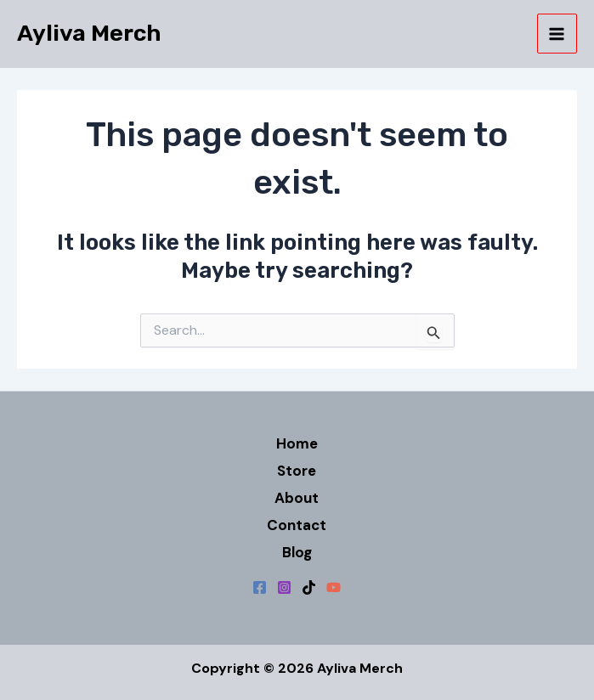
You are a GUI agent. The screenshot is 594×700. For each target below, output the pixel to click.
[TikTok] (309, 587)
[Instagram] (284, 587)
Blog (297, 552)
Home (297, 443)
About (297, 498)
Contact (297, 525)
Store (297, 471)
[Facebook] (260, 587)
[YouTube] (334, 587)
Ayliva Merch (89, 33)
